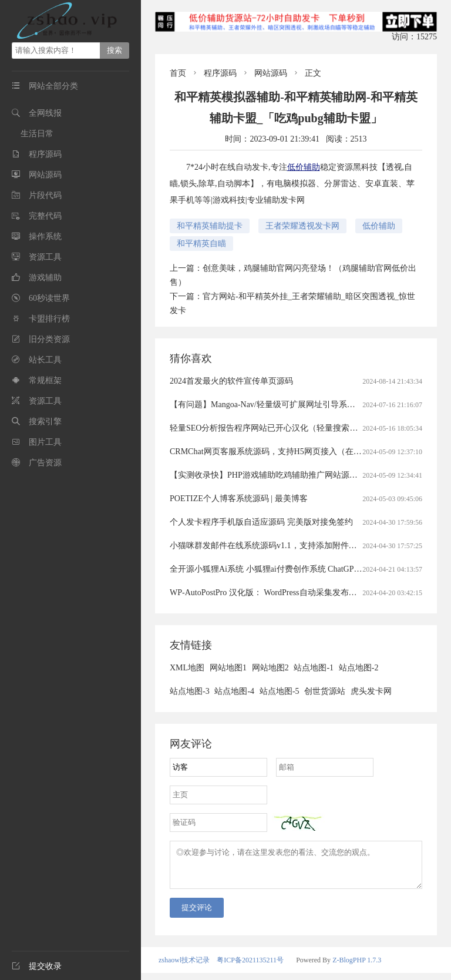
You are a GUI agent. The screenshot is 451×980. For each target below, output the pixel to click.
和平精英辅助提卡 (210, 226)
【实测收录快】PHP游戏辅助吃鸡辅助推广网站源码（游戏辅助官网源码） (305, 475)
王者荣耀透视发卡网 (302, 226)
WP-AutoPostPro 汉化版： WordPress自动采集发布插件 (267, 593)
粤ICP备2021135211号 (250, 967)
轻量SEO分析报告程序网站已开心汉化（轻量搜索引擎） (272, 428)
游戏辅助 (45, 278)
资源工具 (45, 257)
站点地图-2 (359, 668)
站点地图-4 (234, 691)
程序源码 (45, 154)
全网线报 (45, 113)
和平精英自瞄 (201, 244)
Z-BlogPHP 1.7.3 (357, 967)
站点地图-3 (190, 691)
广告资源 (45, 463)
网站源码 (45, 175)
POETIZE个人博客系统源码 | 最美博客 (239, 499)
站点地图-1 (314, 668)
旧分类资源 (49, 339)
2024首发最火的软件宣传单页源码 (231, 381)
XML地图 (187, 668)
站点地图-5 (280, 691)
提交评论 (197, 914)
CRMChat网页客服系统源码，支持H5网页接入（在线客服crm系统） (292, 452)
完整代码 (45, 216)
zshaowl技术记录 (184, 967)
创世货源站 (325, 691)
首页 (178, 73)
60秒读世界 (49, 298)
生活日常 (37, 134)
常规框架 (45, 380)
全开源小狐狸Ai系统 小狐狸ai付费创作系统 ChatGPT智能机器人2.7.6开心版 (305, 569)
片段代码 (45, 195)
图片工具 (45, 442)
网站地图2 (270, 668)
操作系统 (45, 236)
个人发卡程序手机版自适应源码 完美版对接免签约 (261, 522)
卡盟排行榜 (49, 319)
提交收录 (37, 966)
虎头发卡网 (371, 691)
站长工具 (45, 360)
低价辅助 (304, 167)
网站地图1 (228, 668)
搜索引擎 (45, 422)
